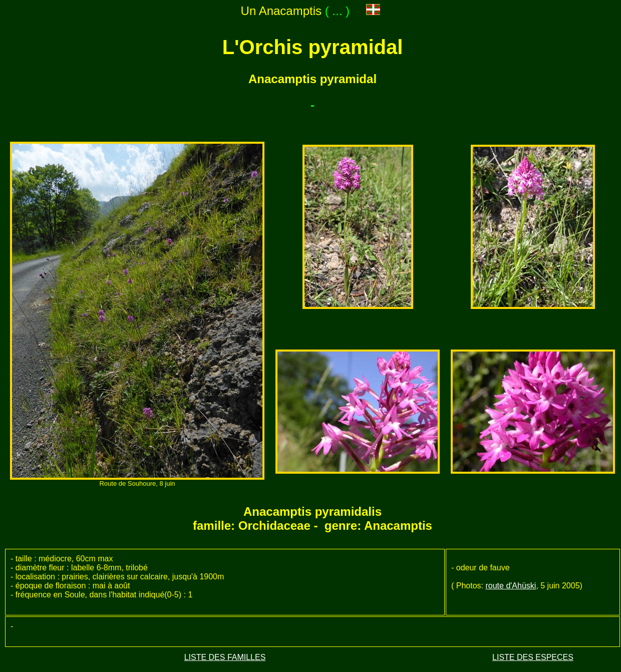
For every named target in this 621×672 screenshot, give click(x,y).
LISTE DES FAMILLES (225, 657)
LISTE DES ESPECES (533, 657)
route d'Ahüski (511, 586)
